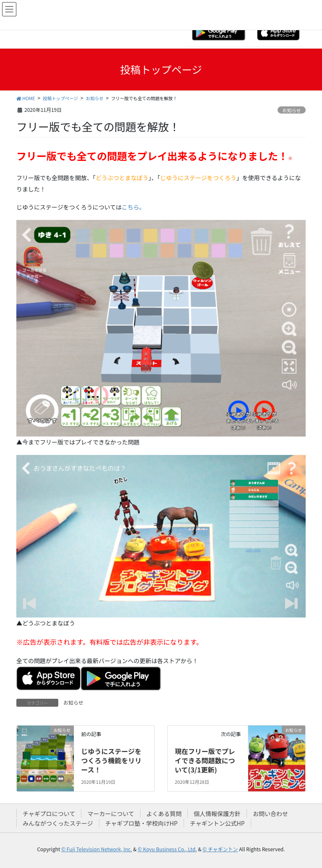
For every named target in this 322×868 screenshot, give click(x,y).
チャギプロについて (49, 814)
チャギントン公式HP (217, 823)
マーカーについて (111, 814)
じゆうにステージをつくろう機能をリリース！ (111, 761)
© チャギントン (220, 849)
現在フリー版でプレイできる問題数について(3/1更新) (205, 761)
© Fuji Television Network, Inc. (97, 849)
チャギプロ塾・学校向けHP (142, 823)
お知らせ (292, 110)
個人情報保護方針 (217, 814)
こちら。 (133, 207)
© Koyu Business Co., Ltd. (167, 849)
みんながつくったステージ (58, 823)
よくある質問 (164, 814)
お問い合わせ (270, 814)
